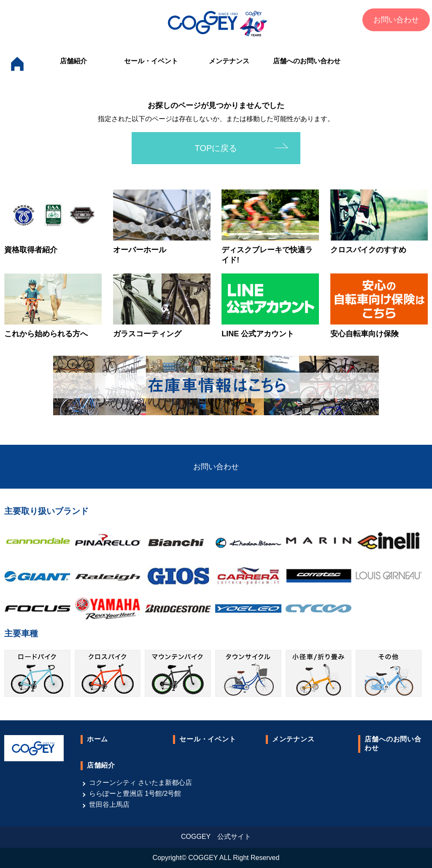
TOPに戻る (216, 148)
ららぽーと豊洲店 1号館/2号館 (135, 794)
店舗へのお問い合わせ (307, 61)
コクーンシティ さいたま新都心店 (140, 783)
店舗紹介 (73, 61)
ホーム (97, 739)
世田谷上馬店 (109, 804)
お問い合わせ (396, 20)
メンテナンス (229, 61)
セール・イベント (151, 61)
